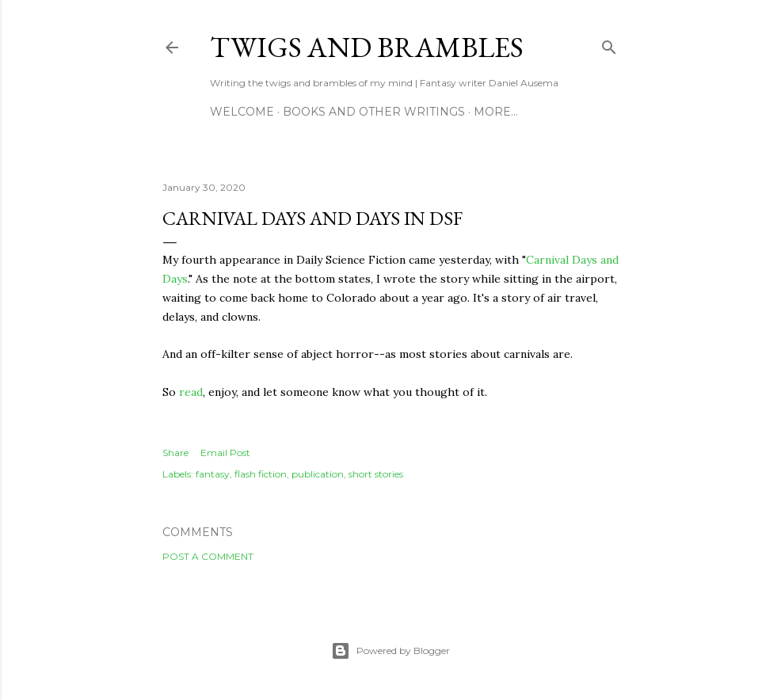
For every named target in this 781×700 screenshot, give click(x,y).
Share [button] (175, 453)
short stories (376, 474)
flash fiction (261, 474)
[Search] (609, 44)
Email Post (225, 453)
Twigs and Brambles (367, 47)
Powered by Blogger (390, 651)
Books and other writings (374, 112)
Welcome (242, 112)
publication (318, 474)
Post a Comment (208, 556)
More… (496, 112)
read (191, 392)
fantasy (213, 474)
